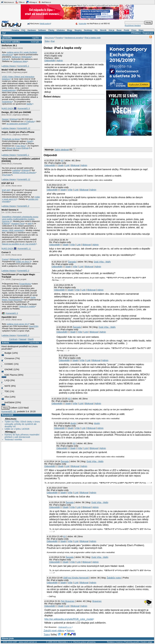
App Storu (21, 146)
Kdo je (111, 30)
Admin (60, 61)
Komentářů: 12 (24, 128)
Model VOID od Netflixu (14, 70)
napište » (36, 38)
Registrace (148, 33)
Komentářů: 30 (9, 411)
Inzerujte (82, 24)
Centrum (13, 339)
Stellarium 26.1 (9, 46)
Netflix (29, 104)
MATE (6, 386)
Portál (126, 30)
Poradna (15, 30)
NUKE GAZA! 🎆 (9, 108)
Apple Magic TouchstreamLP (19, 298)
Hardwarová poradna (74, 38)
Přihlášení (136, 33)
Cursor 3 (6, 252)
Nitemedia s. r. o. (65, 642)
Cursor (5, 259)
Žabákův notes (114, 578)
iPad (53, 41)
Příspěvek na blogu (11, 139)
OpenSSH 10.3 (9, 317)
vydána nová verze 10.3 (17, 324)
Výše (70, 190)
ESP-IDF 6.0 (8, 183)
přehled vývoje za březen (24, 173)
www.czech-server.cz (28, 642)
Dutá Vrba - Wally (102, 262)
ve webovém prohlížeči (17, 124)
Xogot (30, 141)
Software (42, 30)
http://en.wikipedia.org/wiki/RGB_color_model (69, 619)
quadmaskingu (9, 90)
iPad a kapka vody (93, 38)
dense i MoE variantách (13, 230)
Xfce (6, 397)
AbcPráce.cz (45, 2)
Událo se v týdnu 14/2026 (17, 429)
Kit (62, 161)
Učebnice (61, 30)
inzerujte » (36, 42)
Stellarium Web (20, 61)
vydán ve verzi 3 (23, 261)
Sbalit (61, 165)
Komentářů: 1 (23, 66)
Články (51, 30)
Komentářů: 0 (24, 108)
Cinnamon (8, 358)
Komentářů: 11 (24, 248)
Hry (96, 30)
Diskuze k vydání (27, 306)
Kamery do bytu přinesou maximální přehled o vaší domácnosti (22, 436)
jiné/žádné (8, 402)
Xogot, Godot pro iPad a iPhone (18, 132)
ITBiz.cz (20, 2)
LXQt (6, 380)
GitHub (5, 59)
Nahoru (71, 631)
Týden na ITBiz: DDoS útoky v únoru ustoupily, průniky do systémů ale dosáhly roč (22, 424)
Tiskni (47, 635)
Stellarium (16, 57)
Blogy (70, 30)
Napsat (23, 339)
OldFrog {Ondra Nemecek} (76, 578)
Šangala (72, 262)
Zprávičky (7, 38)
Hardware (32, 30)
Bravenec (97, 601)
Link (67, 165)
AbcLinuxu (11, 419)
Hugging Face (18, 224)
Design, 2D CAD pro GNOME (16, 112)
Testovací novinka (13, 439)
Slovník (103, 30)
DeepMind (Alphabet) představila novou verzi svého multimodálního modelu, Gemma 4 (20, 219)
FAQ (23, 30)
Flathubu (30, 121)
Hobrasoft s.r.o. (65, 627)
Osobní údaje (146, 642)
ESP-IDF (6, 190)
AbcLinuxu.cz (7, 2)
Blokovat (75, 165)
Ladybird (16, 170)
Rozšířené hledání (133, 25)
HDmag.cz (31, 2)
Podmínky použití (132, 642)
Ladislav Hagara (9, 66)
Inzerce (119, 642)
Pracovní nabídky (11, 42)
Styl (4, 33)
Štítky (47, 41)
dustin (73, 423)
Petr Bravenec (68, 601)
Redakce (111, 642)
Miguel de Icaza (14, 148)
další (30, 224)
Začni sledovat (62, 150)
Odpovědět (50, 61)
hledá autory (45, 24)
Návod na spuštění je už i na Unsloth (19, 244)
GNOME (7, 369)
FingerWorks (25, 284)
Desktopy (88, 30)
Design (5, 119)
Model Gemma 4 (10, 210)
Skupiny (78, 30)
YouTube (7, 175)
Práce (134, 30)
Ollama (6, 224)
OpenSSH (34, 326)
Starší (31, 339)
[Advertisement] (79, 141)
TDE (6, 391)
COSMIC (8, 364)
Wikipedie (27, 57)
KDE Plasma (10, 375)
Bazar (119, 30)
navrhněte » (35, 343)
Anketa (5, 343)
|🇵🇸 (3, 313)
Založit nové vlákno (54, 631)
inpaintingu (7, 102)
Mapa (141, 30)
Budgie (7, 353)
